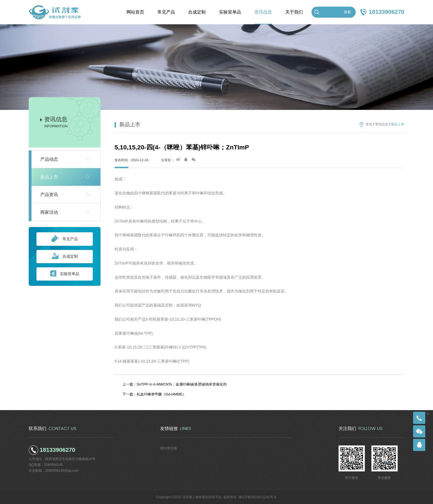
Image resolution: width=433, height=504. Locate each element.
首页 (369, 124)
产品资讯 (49, 195)
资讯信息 (382, 124)
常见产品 (65, 239)
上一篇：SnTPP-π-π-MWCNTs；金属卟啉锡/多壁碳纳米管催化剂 (175, 384)
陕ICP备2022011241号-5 (257, 497)
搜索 (347, 12)
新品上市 (49, 177)
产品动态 (49, 159)
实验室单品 (65, 274)
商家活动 (49, 212)
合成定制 (65, 256)
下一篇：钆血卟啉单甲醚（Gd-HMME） (154, 394)
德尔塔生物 (168, 448)
